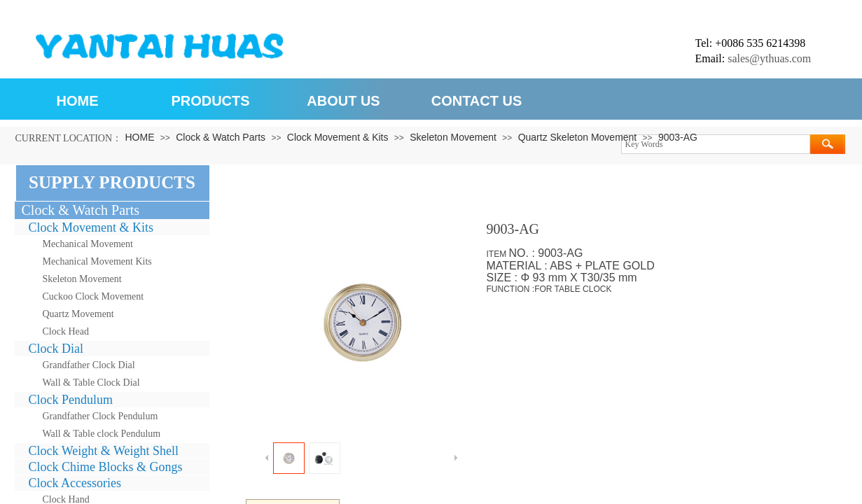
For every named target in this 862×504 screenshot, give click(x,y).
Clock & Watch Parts (221, 137)
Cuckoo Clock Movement (93, 296)
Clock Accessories (75, 483)
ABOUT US (343, 101)
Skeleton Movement (453, 137)
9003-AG (678, 137)
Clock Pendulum (71, 400)
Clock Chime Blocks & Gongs (106, 467)
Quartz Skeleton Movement (578, 137)
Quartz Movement (78, 314)
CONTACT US (477, 101)
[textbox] (716, 144)
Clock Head (66, 331)
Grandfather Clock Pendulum (100, 416)
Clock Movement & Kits (338, 137)
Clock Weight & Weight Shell (104, 451)
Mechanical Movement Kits (97, 261)
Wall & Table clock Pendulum (102, 434)
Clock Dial (56, 349)
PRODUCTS (210, 101)
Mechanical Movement (88, 244)
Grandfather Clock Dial (89, 365)
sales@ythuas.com (769, 58)
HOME (78, 101)
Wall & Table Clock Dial (91, 383)
